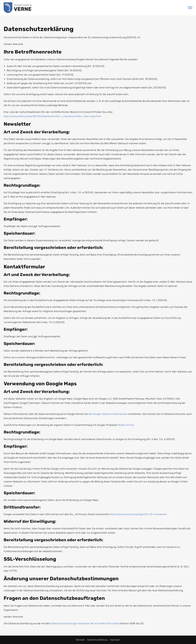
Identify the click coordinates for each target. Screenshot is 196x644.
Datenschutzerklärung (97, 640)
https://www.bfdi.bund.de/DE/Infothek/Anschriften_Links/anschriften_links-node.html (52, 116)
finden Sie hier (126, 425)
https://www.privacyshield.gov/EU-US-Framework (138, 514)
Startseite (80, 640)
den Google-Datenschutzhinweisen (108, 414)
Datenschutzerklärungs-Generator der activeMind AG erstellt (85, 623)
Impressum (115, 640)
